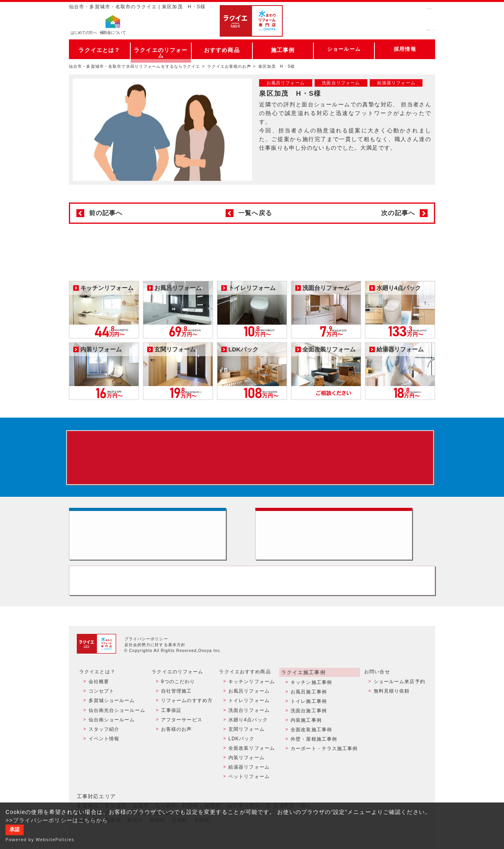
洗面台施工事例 (308, 718)
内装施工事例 (306, 727)
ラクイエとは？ (99, 49)
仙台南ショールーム (111, 727)
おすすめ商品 (222, 49)
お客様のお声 (176, 736)
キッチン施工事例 (311, 693)
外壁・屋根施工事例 (313, 744)
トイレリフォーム (249, 710)
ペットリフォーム (249, 778)
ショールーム (344, 49)
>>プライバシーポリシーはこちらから (57, 820)
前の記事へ (106, 213)
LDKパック (241, 744)
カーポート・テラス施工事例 (324, 752)
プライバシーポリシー (146, 651)
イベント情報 (103, 744)
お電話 (398, 29)
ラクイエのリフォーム (161, 49)
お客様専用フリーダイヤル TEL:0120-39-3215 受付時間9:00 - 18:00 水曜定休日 (252, 592)
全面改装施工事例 (311, 736)
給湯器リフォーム (249, 769)
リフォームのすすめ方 (186, 710)
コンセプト (101, 701)
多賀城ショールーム (111, 710)
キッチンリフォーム (251, 693)
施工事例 (283, 49)
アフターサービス (181, 727)
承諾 (15, 830)
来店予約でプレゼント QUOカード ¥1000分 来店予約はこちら (250, 459)
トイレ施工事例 (308, 710)
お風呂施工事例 (308, 701)
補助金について (113, 34)
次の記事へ (398, 213)
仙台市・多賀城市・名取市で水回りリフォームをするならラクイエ (135, 66)
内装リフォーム (246, 761)
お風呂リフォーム (249, 701)
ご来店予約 (398, 14)
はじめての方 (83, 34)
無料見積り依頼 (391, 701)
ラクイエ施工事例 (302, 684)
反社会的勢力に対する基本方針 (155, 657)
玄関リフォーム (246, 736)
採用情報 (405, 49)
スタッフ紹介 (103, 736)
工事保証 (170, 718)
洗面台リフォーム (249, 718)
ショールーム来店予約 (399, 693)
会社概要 (98, 693)
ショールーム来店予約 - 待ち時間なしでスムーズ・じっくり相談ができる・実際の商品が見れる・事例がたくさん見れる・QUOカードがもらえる (159, 540)
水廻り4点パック (248, 727)
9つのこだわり (177, 693)
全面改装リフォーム (251, 752)
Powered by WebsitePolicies (40, 839)
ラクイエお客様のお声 (229, 66)
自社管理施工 (176, 701)
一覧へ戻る (255, 213)
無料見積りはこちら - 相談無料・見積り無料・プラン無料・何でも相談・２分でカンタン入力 (345, 540)
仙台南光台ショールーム (116, 718)
